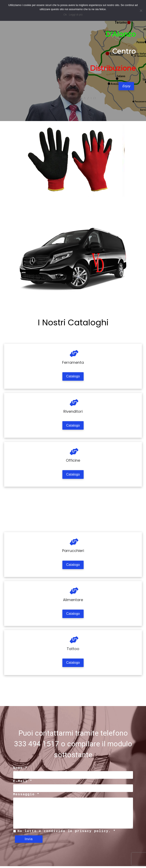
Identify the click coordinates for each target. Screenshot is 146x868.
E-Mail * (23, 783)
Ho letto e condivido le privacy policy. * (67, 833)
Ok (65, 15)
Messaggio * (26, 796)
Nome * (20, 770)
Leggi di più (76, 15)
